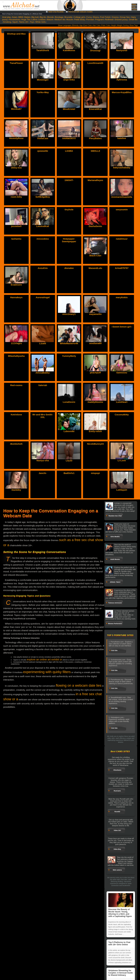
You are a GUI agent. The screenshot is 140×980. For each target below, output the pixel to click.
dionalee (69, 268)
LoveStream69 (95, 63)
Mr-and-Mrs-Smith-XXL (43, 416)
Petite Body (80, 20)
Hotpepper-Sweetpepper (69, 240)
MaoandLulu (95, 268)
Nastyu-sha (43, 444)
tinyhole (69, 209)
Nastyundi (122, 50)
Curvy (89, 17)
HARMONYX (69, 138)
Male (134, 5)
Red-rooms (16, 385)
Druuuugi (95, 50)
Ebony (96, 17)
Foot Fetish (105, 17)
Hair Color (97, 25)
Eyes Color (88, 25)
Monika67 (16, 109)
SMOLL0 (95, 151)
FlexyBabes (95, 138)
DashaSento (95, 226)
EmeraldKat (95, 109)
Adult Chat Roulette (56, 12)
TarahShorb (43, 50)
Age (81, 25)
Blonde (51, 17)
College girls (79, 17)
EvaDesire (16, 268)
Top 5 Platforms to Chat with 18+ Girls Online (119, 943)
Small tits (133, 20)
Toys (32, 22)
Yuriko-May (43, 92)
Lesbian (42, 20)
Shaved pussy (121, 20)
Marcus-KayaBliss (122, 92)
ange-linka (69, 80)
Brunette (69, 17)
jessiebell (16, 226)
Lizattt (43, 327)
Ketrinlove (16, 415)
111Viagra (16, 327)
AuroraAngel (43, 297)
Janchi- (43, 473)
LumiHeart (122, 385)
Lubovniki (69, 415)
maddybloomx (95, 385)
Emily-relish (95, 415)
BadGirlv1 (69, 473)
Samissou (122, 356)
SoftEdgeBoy (43, 197)
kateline (122, 138)
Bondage (59, 17)
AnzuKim (43, 268)
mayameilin (95, 297)
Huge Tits (26, 20)
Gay (134, 7)
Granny (115, 17)
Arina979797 (122, 268)
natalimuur (122, 239)
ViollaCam (43, 138)
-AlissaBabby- (43, 356)
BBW (21, 17)
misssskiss (43, 239)
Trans (134, 9)
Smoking (7, 22)
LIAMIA (69, 151)
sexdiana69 (95, 327)
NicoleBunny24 (95, 444)
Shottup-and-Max (16, 34)
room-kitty (16, 197)
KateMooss (69, 50)
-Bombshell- (16, 444)
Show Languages (65, 25)
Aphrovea (122, 80)
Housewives (14, 20)
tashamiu (16, 239)
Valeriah (43, 385)
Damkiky (16, 473)
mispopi (95, 473)
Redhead (109, 20)
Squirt (15, 22)
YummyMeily (69, 356)
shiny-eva (16, 168)
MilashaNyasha (16, 356)
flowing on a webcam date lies (79, 685)
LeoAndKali (43, 226)
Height (114, 25)
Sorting (126, 25)
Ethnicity (75, 25)
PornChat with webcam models (81, 12)
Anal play (7, 17)
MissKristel (69, 109)
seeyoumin (122, 209)
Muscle (70, 20)
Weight (120, 25)
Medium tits (60, 20)
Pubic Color (106, 25)
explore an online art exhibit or (45, 659)
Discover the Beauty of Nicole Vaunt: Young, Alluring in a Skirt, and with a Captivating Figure (121, 905)
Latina (34, 20)
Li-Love (122, 444)
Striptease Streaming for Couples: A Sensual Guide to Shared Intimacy (121, 973)
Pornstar (90, 20)
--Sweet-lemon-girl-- (122, 327)
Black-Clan (95, 255)
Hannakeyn (16, 297)
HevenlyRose (16, 138)
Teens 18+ (24, 22)
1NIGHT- (69, 180)
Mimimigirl (43, 80)
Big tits (43, 17)
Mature (50, 20)
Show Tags (134, 25)
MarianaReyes (95, 180)
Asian (15, 17)
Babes (27, 17)
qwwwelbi (43, 151)
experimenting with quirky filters (47, 672)
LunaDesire (69, 385)
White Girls (40, 22)
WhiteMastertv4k (69, 327)
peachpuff (95, 356)
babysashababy (122, 168)
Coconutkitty (122, 415)
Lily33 (69, 444)
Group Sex (125, 17)
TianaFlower (16, 63)
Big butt (35, 17)
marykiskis (122, 297)
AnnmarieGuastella (122, 197)
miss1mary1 (69, 297)
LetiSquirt (122, 473)
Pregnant (99, 20)
